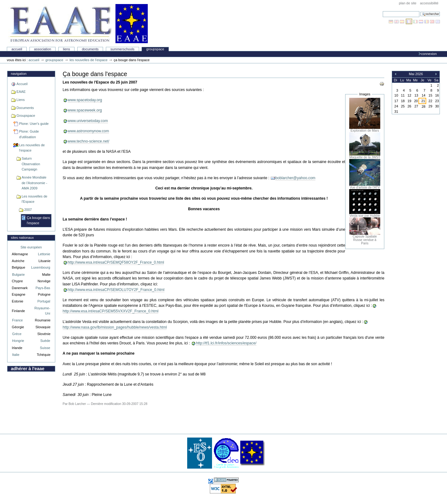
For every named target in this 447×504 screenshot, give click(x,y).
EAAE (21, 92)
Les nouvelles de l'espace (88, 60)
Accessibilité (429, 3)
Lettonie (44, 254)
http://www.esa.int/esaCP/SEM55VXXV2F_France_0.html (111, 311)
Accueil (17, 49)
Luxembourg (41, 267)
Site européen (31, 247)
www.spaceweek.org (85, 110)
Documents (90, 49)
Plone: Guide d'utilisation (29, 134)
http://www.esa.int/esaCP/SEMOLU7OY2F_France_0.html (116, 290)
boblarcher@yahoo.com (295, 178)
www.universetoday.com (88, 121)
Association (42, 49)
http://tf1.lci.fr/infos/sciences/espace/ (226, 343)
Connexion (429, 54)
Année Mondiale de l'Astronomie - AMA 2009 (34, 183)
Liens (20, 100)
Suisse (45, 348)
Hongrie (18, 341)
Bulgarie (18, 275)
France (17, 320)
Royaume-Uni (42, 311)
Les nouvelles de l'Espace (35, 199)
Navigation (19, 74)
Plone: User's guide (34, 124)
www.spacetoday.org (85, 100)
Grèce (17, 334)
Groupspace (155, 49)
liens (67, 49)
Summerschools (122, 49)
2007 (28, 210)
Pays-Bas (43, 288)
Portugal (44, 301)
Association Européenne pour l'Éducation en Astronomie (78, 24)
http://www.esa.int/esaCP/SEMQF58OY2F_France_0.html (116, 262)
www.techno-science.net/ (88, 141)
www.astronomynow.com (88, 131)
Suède (45, 341)
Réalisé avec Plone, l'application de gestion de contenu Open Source (226, 480)
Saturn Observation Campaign (31, 164)
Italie (16, 355)
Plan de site (408, 3)
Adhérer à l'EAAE (28, 369)
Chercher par (383, 11)
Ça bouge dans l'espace (38, 220)
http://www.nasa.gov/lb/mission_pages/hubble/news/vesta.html (115, 327)
